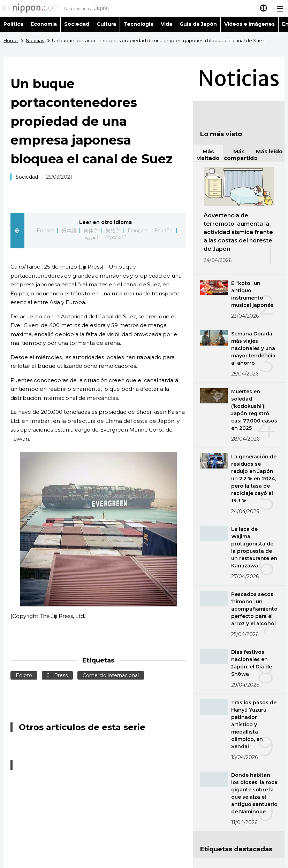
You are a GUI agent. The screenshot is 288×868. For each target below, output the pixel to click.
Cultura (106, 24)
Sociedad (77, 24)
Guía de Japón (198, 24)
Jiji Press (57, 675)
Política (13, 24)
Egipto (24, 675)
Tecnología (138, 24)
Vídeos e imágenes (249, 24)
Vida (166, 24)
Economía (44, 24)
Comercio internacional (111, 675)
